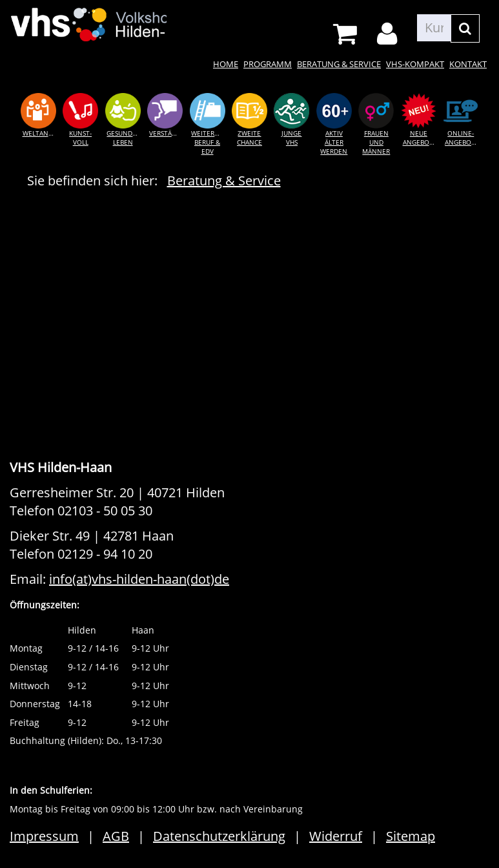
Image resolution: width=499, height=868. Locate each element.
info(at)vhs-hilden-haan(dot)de (139, 579)
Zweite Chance (250, 138)
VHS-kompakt (415, 64)
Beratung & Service (339, 64)
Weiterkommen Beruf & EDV (209, 142)
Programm (268, 64)
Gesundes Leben (123, 138)
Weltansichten (41, 133)
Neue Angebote (420, 138)
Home (226, 64)
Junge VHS (291, 138)
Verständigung (168, 133)
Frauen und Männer (376, 142)
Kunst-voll (80, 138)
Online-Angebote (462, 138)
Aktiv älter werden (334, 142)
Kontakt (468, 64)
